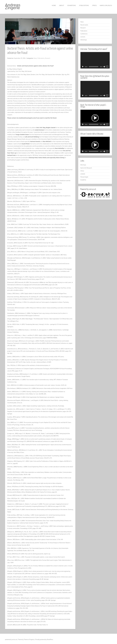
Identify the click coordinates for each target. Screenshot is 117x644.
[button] (95, 118)
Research (48, 58)
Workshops (84, 40)
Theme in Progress (29, 639)
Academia (83, 180)
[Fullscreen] (107, 67)
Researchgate (84, 177)
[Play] (83, 67)
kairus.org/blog (106, 5)
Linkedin (83, 174)
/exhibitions (71, 5)
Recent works (84, 25)
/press (94, 5)
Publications (41, 58)
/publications (84, 5)
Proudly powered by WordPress (44, 639)
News (35, 58)
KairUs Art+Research (86, 168)
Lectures (83, 37)
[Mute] (104, 67)
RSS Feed (83, 165)
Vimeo (82, 171)
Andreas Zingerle (13, 6)
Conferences (84, 34)
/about (62, 5)
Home (54, 5)
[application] (95, 60)
